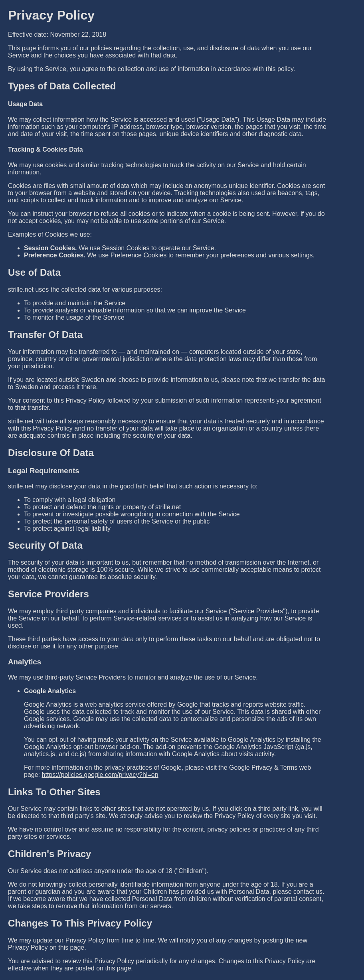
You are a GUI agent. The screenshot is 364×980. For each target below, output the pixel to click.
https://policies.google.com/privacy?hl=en (100, 775)
